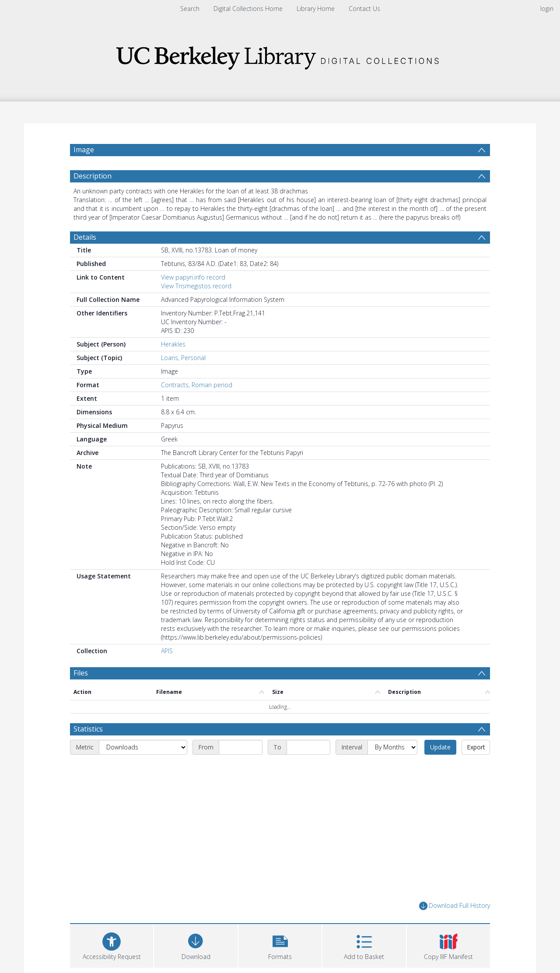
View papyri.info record (193, 277)
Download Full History (455, 906)
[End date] (308, 747)
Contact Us (364, 9)
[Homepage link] (280, 55)
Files (81, 673)
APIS (167, 651)
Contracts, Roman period (197, 385)
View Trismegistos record (196, 286)
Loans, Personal (183, 358)
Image (84, 150)
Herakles (173, 344)
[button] (280, 945)
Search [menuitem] (190, 9)
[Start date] (241, 747)
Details (85, 237)
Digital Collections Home (248, 9)
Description (93, 176)
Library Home (316, 9)
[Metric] (143, 747)
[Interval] (392, 747)
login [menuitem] (547, 9)
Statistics (88, 729)
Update (440, 747)
